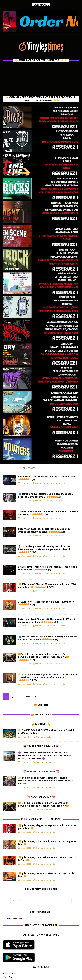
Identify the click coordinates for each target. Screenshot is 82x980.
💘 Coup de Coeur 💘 (41, 797)
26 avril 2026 (26, 591)
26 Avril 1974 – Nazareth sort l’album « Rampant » (46, 603)
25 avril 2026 (26, 626)
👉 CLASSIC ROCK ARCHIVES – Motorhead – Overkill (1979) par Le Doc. (46, 732)
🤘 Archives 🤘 (41, 724)
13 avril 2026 (26, 483)
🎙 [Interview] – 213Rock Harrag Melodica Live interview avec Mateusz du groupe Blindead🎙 (45, 549)
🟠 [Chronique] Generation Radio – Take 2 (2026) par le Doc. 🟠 (48, 859)
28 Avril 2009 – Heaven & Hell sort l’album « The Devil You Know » (48, 513)
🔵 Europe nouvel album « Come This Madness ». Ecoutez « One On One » (46, 495)
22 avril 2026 (26, 762)
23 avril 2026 (26, 848)
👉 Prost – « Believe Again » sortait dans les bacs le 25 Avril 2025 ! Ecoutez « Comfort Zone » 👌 (48, 677)
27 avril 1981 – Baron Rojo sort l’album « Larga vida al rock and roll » (48, 568)
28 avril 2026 (26, 501)
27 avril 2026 (26, 535)
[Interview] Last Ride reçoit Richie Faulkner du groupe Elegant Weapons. (44, 530)
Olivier (38, 483)
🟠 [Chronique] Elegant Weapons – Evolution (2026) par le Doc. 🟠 (47, 586)
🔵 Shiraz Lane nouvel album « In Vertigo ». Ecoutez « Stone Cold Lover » (48, 638)
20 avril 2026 (26, 787)
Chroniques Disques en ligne (41, 819)
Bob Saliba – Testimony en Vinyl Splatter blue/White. (48, 478)
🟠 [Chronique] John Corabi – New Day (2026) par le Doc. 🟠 (47, 843)
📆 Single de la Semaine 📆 (41, 746)
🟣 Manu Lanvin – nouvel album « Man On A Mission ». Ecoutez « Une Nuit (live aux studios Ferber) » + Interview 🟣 (45, 755)
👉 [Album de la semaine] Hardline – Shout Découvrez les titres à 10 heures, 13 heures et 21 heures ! (46, 781)
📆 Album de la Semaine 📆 (41, 772)
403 (28, 697)
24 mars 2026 (26, 737)
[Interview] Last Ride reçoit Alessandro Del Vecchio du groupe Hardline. (47, 620)
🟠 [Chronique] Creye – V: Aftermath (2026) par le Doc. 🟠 (46, 875)
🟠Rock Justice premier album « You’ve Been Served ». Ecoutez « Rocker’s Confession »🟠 (43, 657)
